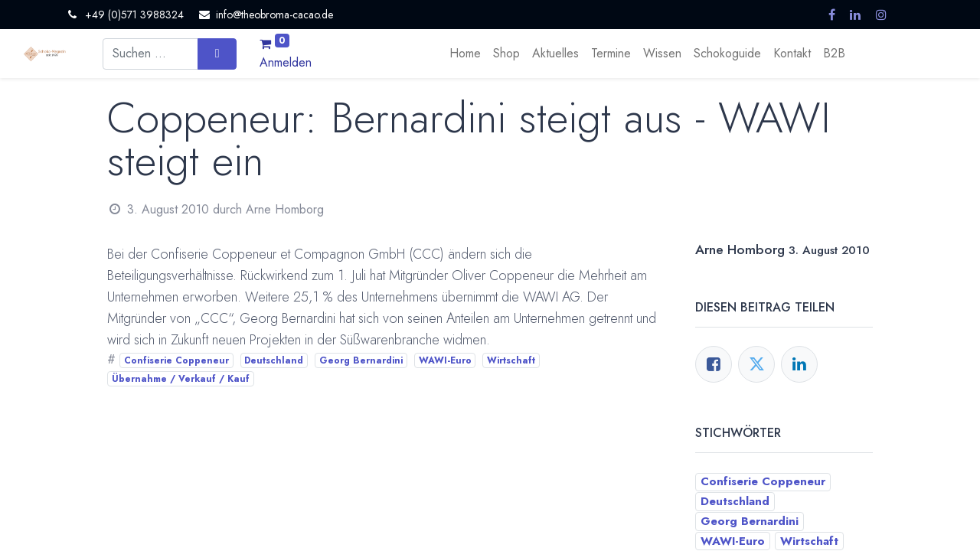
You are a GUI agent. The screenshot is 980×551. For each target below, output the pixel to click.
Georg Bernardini (361, 360)
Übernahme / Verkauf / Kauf (181, 379)
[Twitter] (756, 364)
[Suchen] (217, 54)
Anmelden (286, 62)
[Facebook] (714, 364)
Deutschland (274, 360)
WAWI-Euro (445, 360)
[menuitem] (465, 54)
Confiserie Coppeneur (176, 360)
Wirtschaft (511, 360)
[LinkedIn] (799, 364)
